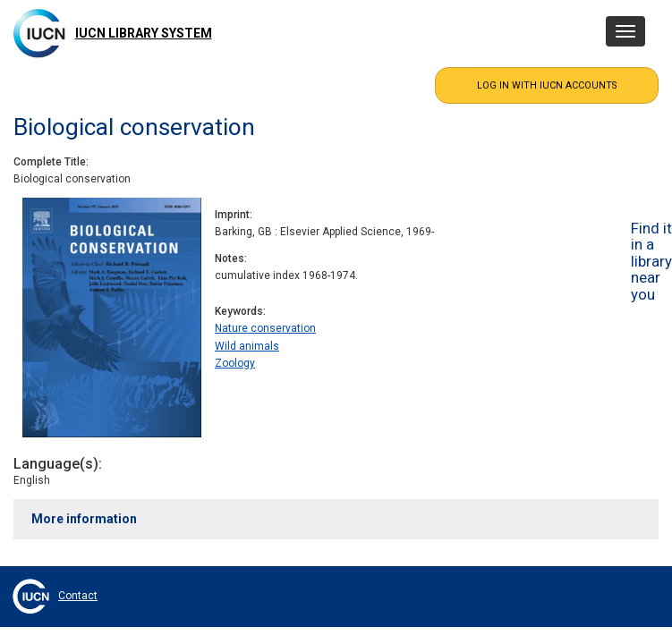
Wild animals (247, 346)
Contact (78, 596)
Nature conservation (265, 328)
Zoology (235, 363)
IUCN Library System (144, 33)
